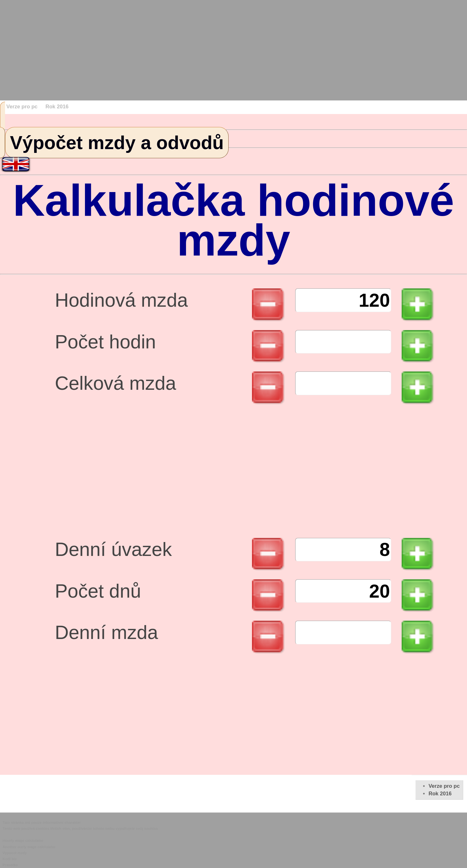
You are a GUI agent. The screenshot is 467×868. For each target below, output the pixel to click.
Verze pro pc (22, 107)
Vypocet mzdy (15, 853)
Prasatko (10, 865)
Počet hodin (105, 346)
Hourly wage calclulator (23, 841)
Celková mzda (116, 387)
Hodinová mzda (121, 304)
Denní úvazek (114, 553)
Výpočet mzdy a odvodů (117, 143)
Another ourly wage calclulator (29, 847)
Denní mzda (107, 636)
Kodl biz (10, 859)
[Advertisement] (189, 44)
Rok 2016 (57, 107)
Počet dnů (98, 595)
